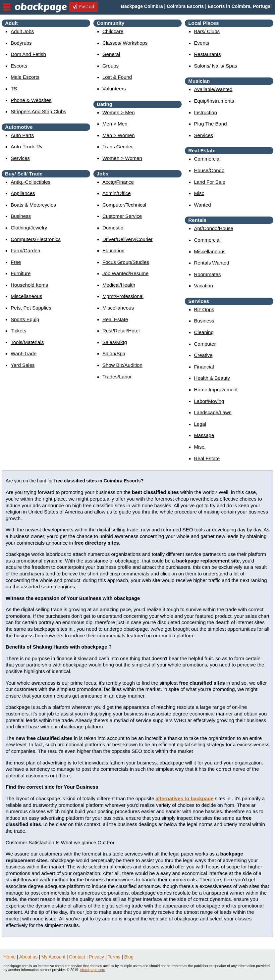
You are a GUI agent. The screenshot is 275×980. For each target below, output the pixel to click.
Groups (110, 66)
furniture (21, 273)
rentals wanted (212, 263)
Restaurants (208, 54)
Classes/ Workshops (125, 43)
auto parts (22, 135)
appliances (23, 193)
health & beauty (212, 378)
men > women (119, 135)
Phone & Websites (31, 100)
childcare (113, 31)
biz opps (204, 309)
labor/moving (209, 401)
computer (205, 344)
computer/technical (124, 205)
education (113, 250)
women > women (122, 158)
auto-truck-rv (27, 147)
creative (203, 355)
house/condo (209, 170)
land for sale (210, 182)
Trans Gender (118, 147)
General (111, 54)
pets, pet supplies (31, 308)
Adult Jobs (22, 31)
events (202, 43)
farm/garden (25, 250)
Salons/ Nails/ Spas (216, 66)
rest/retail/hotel (121, 331)
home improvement (216, 390)
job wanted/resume (126, 273)
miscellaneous (26, 296)
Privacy (96, 957)
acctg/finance (118, 182)
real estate (115, 319)
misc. (200, 447)
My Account (53, 957)
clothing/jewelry (29, 228)
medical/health (119, 285)
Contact (77, 957)
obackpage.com (93, 970)
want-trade (24, 353)
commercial (207, 159)
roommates (208, 274)
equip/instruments (214, 101)
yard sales (23, 365)
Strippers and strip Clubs (38, 111)
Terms (114, 957)
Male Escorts (25, 77)
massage (204, 435)
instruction (206, 112)
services (20, 158)
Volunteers (114, 89)
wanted (203, 205)
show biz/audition (122, 365)
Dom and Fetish (28, 54)
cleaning (204, 332)
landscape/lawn (213, 412)
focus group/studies (126, 262)
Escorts (19, 66)
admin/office (117, 193)
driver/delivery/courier (128, 239)
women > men (119, 112)
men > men (115, 124)
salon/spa (114, 353)
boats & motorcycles (33, 205)
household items (29, 285)
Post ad (83, 7)
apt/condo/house (214, 228)
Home (9, 957)
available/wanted (213, 89)
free (16, 262)
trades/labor (117, 377)
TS (14, 89)
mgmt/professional (123, 296)
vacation (204, 286)
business (21, 216)
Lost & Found (117, 77)
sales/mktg (115, 342)
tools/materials (27, 342)
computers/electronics (36, 239)
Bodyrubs (21, 43)
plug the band (211, 124)
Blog (129, 957)
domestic (113, 228)
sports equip (25, 319)
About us (28, 957)
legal (200, 424)
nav (7, 7)
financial (204, 367)
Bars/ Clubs (207, 31)
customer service (122, 216)
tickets (18, 331)
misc (199, 193)
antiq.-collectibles (30, 182)
